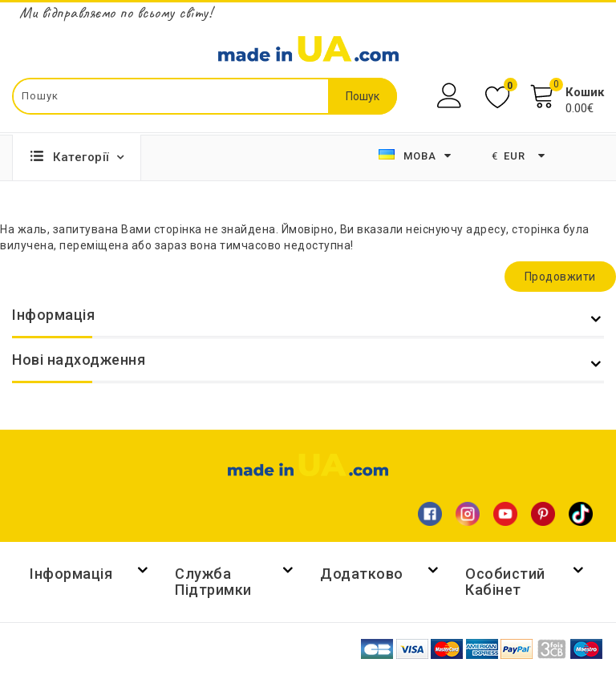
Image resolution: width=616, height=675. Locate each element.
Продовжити (560, 277)
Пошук (363, 96)
